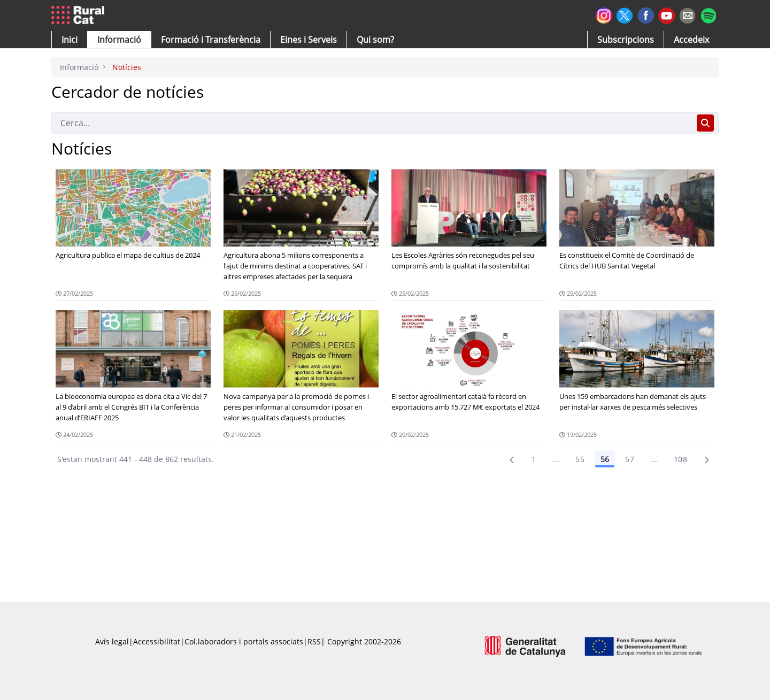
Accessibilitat (157, 641)
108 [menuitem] (680, 459)
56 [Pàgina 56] (605, 459)
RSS (314, 641)
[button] (70, 40)
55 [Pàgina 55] (580, 459)
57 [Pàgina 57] (630, 459)
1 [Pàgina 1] (534, 459)
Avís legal (112, 641)
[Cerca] (372, 123)
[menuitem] (211, 40)
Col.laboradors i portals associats (244, 641)
